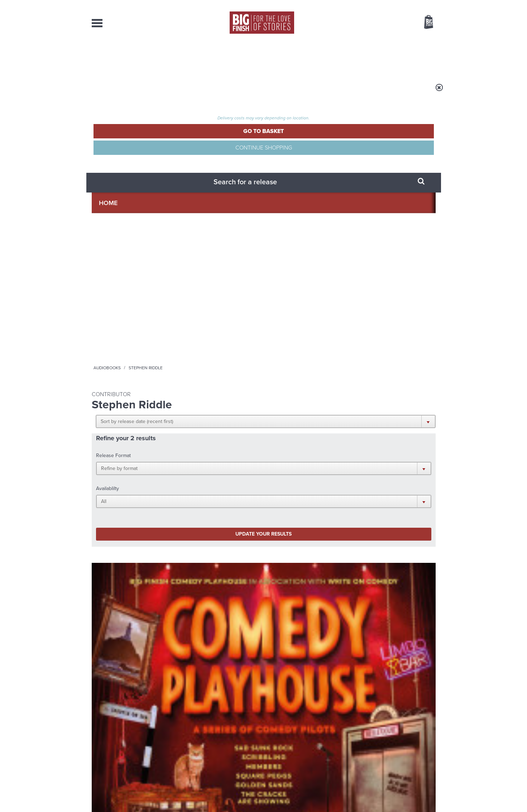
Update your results (204, 198)
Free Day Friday (359, 554)
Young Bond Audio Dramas (204, 554)
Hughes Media (129, 802)
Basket (424, 23)
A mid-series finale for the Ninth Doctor (378, 631)
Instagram (336, 471)
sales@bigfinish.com (213, 739)
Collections (189, 57)
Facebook (295, 471)
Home (133, 92)
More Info (130, 381)
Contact (420, 57)
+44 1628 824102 (220, 732)
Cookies (214, 793)
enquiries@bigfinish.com (277, 739)
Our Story (427, 732)
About (379, 57)
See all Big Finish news (399, 542)
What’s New (247, 57)
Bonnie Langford (240, 346)
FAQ (431, 739)
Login (396, 5)
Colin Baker (208, 346)
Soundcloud (389, 471)
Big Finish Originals (110, 312)
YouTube (359, 471)
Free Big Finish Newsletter (9, 160)
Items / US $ (391, 23)
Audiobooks (161, 92)
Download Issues (419, 745)
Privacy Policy (107, 503)
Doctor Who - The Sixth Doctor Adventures (212, 314)
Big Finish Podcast (342, 478)
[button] (299, 140)
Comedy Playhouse (121, 320)
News (293, 57)
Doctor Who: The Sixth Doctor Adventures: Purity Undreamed (216, 331)
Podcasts (335, 57)
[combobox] (371, 41)
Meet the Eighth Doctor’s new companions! (198, 631)
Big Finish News (125, 540)
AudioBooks (130, 57)
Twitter (316, 471)
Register (419, 5)
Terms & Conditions (243, 793)
